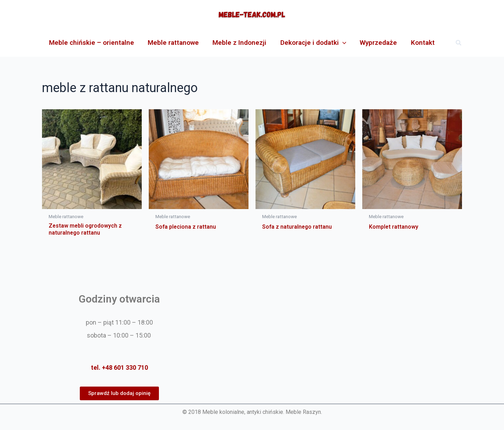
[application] (341, 43)
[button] (459, 43)
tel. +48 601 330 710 (120, 367)
